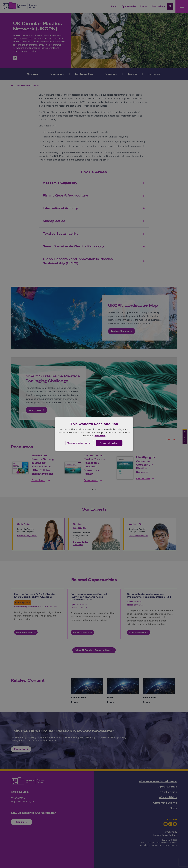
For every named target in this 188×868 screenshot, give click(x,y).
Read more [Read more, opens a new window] (100, 436)
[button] (80, 443)
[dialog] (94, 434)
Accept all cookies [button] (109, 443)
